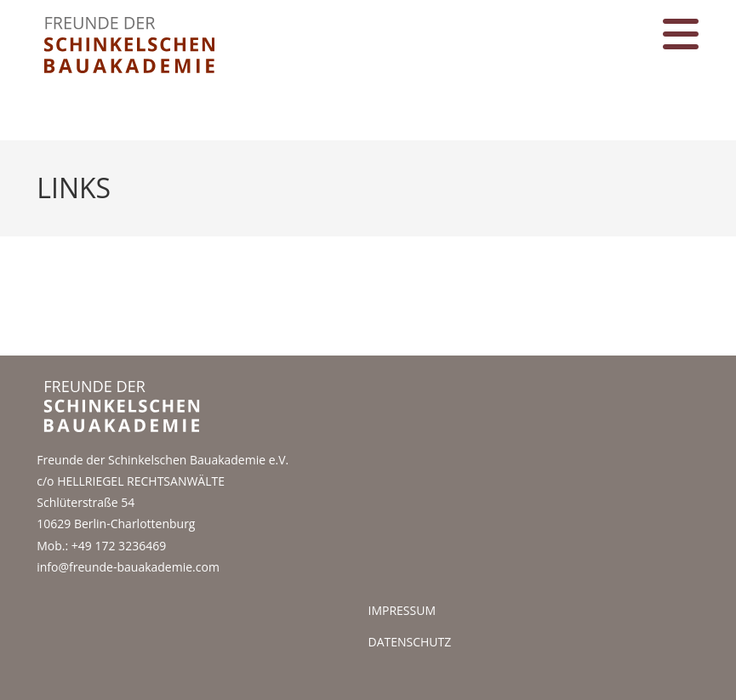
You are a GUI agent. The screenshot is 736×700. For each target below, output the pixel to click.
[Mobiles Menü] (681, 45)
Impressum (402, 610)
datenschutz (410, 642)
